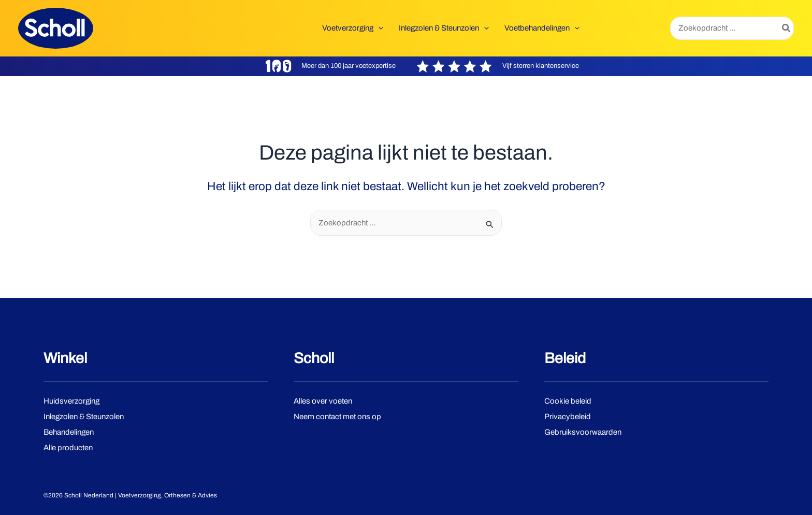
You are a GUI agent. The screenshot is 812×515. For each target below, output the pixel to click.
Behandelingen (69, 432)
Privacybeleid (568, 417)
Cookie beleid (568, 401)
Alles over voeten (323, 401)
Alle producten (68, 448)
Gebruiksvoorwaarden (583, 432)
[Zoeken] (787, 28)
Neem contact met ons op (337, 417)
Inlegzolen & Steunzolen (84, 417)
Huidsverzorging (71, 401)
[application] (378, 28)
